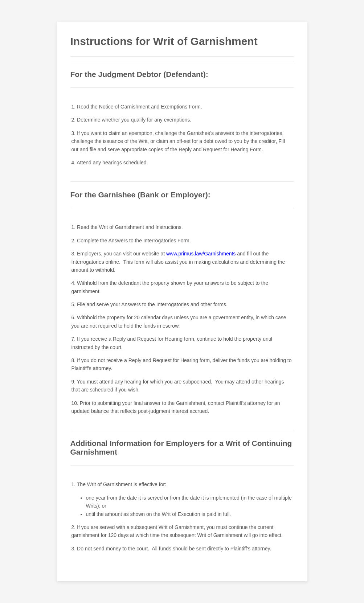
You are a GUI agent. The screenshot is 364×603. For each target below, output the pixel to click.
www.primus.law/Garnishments (201, 254)
